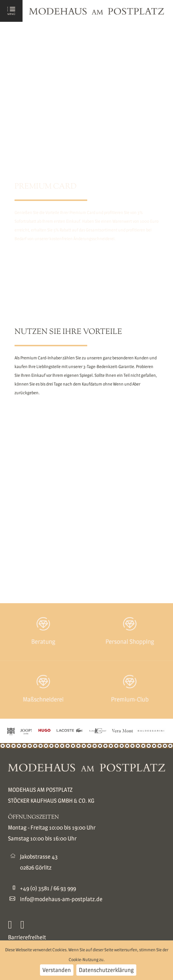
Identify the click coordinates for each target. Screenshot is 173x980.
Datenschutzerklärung (106, 970)
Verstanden (57, 970)
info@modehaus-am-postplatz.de (61, 899)
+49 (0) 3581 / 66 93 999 (48, 888)
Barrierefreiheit (27, 937)
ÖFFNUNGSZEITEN (33, 817)
